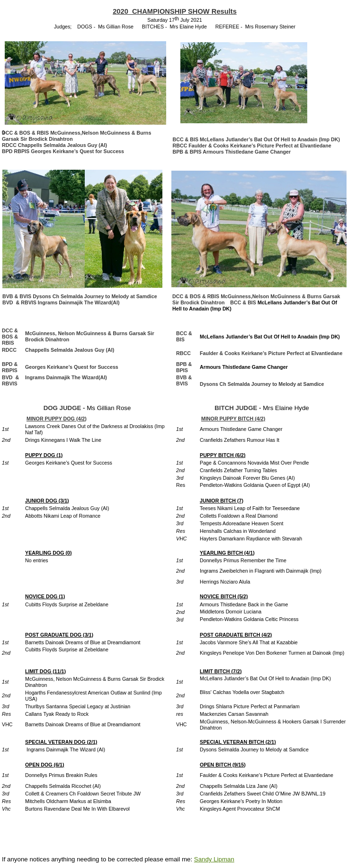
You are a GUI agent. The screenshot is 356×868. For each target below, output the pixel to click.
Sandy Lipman (214, 859)
